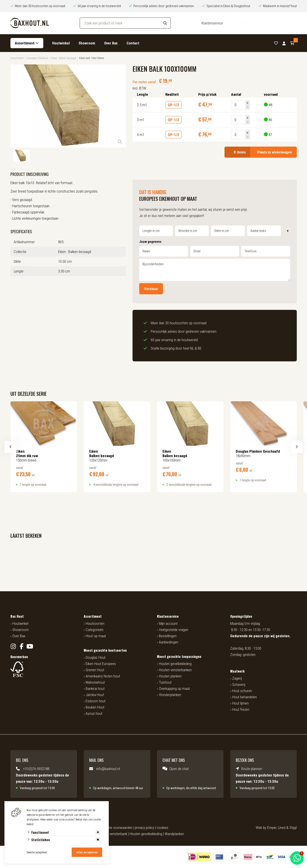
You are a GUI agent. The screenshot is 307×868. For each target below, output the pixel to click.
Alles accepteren (87, 852)
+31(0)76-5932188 (36, 769)
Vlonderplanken (170, 695)
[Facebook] (22, 646)
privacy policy (145, 828)
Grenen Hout (95, 670)
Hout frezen (241, 709)
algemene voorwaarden (115, 828)
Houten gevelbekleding (175, 664)
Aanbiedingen (169, 642)
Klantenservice (212, 23)
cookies (162, 828)
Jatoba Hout (95, 695)
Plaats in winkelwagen (261, 152)
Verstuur (151, 289)
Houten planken (170, 676)
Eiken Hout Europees (101, 664)
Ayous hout (94, 713)
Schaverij (239, 685)
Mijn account (168, 623)
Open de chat (179, 769)
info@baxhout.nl (108, 769)
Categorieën (95, 630)
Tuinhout (165, 682)
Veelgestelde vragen (174, 630)
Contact (133, 43)
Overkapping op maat (174, 689)
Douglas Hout (96, 657)
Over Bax (111, 43)
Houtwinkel (61, 43)
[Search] (165, 23)
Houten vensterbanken (175, 670)
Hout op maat (96, 636)
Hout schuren (242, 691)
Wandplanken (174, 834)
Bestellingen (168, 636)
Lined (282, 828)
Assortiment (25, 43)
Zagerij (237, 678)
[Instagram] (13, 646)
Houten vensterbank (113, 834)
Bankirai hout (95, 689)
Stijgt (293, 828)
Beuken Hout (95, 707)
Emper (272, 828)
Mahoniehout (95, 682)
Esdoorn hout (96, 701)
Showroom (87, 43)
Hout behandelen (245, 697)
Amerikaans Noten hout (103, 676)
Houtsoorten (95, 623)
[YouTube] (30, 646)
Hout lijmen (240, 703)
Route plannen (252, 769)
